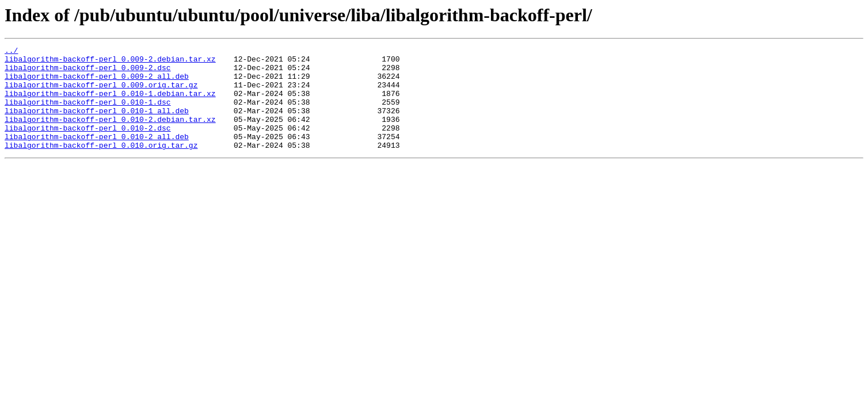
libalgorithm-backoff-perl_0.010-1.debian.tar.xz (110, 103)
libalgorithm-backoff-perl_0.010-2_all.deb (97, 155)
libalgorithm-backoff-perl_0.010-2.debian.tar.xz (110, 135)
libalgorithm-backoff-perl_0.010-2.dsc (88, 145)
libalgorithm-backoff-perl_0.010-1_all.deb (97, 124)
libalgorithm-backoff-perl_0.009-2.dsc (88, 72)
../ (11, 52)
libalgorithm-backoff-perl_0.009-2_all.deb (97, 83)
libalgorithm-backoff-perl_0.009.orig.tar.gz (101, 93)
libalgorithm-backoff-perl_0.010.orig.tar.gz (101, 166)
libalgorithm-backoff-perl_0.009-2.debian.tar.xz (110, 62)
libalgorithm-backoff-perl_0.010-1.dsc (88, 114)
